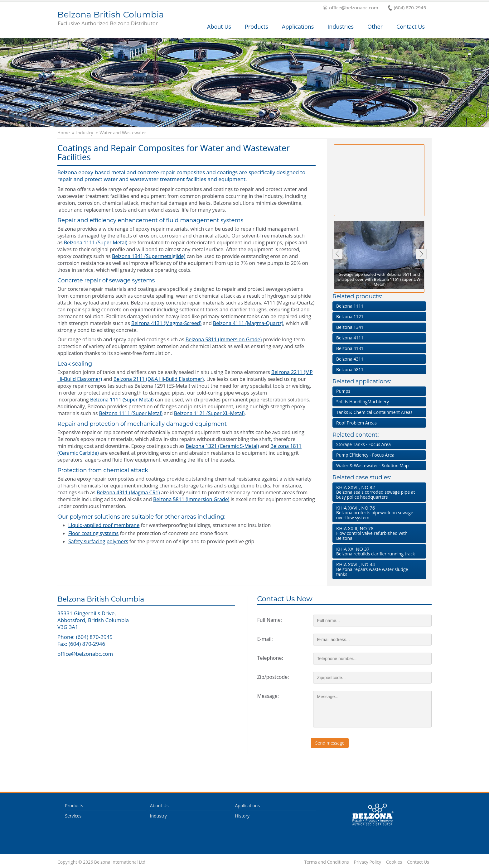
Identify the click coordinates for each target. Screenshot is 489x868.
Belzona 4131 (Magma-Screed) (166, 323)
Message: (268, 696)
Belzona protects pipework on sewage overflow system (378, 513)
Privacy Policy (368, 862)
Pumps (343, 391)
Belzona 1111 (350, 306)
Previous (337, 254)
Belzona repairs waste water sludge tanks (378, 569)
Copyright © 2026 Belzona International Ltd (101, 862)
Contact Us (411, 26)
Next (421, 254)
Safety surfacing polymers (98, 541)
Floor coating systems (93, 533)
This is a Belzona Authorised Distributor (373, 815)
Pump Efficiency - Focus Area (365, 455)
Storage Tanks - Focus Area (363, 444)
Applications (298, 26)
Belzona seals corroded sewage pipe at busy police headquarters (378, 492)
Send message (332, 743)
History (242, 816)
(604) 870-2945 (407, 8)
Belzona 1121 (350, 317)
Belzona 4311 (350, 359)
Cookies (394, 862)
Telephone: (270, 658)
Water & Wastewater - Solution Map (372, 465)
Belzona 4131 (350, 348)
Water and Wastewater (123, 133)
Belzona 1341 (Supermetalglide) (149, 256)
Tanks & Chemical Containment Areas (374, 412)
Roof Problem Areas (356, 423)
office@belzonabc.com (351, 8)
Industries (341, 26)
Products (257, 26)
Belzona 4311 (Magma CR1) (128, 492)
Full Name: (270, 620)
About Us (219, 26)
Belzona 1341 (350, 327)
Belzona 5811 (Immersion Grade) (224, 339)
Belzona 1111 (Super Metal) (96, 242)
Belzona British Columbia (111, 19)
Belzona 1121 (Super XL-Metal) (209, 413)
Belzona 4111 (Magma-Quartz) (248, 323)
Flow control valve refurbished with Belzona (378, 533)
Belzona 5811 (350, 369)
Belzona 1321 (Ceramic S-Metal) (223, 446)
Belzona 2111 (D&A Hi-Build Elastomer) (159, 379)
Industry (85, 133)
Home (64, 133)
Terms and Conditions (326, 862)
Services (73, 816)
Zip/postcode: (273, 677)
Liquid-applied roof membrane (104, 525)
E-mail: (265, 639)
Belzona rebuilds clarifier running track (378, 551)
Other (375, 26)
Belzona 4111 (350, 338)
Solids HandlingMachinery (363, 402)
